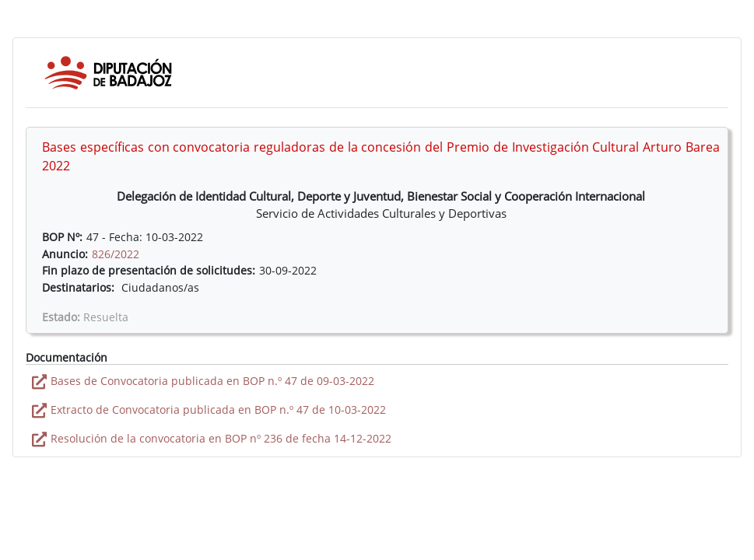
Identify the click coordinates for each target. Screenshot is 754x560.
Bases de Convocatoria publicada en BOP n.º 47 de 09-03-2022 (212, 381)
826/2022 (116, 254)
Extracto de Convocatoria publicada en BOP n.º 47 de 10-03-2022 (218, 409)
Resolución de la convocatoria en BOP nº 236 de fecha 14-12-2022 (221, 438)
